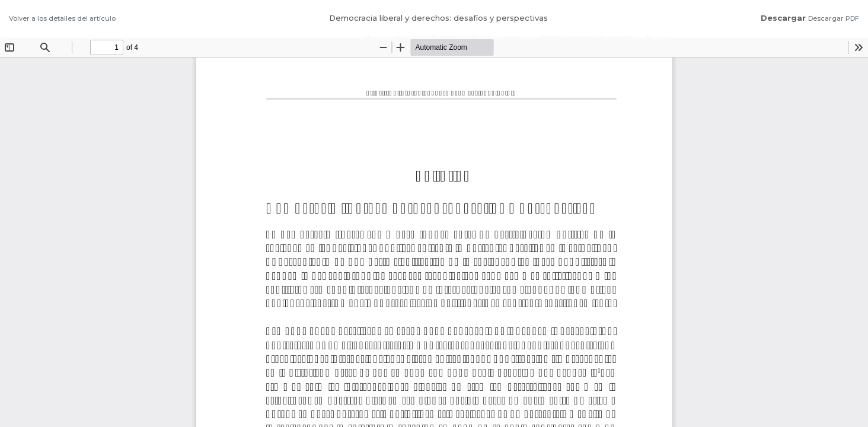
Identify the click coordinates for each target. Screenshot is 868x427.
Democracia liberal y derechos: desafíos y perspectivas (438, 18)
